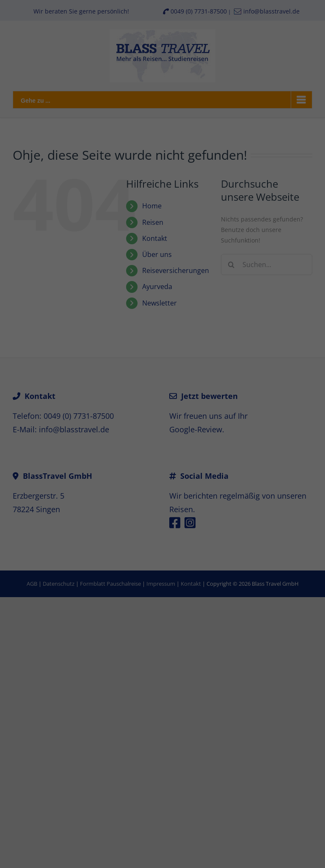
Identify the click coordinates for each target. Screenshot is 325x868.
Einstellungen (178, 704)
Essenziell (72, 731)
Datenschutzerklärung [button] (167, 854)
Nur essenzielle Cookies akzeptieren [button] (162, 811)
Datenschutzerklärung (217, 695)
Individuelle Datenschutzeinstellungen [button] (163, 836)
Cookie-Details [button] (120, 854)
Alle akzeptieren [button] (163, 761)
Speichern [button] (162, 786)
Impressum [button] (209, 854)
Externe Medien (239, 731)
